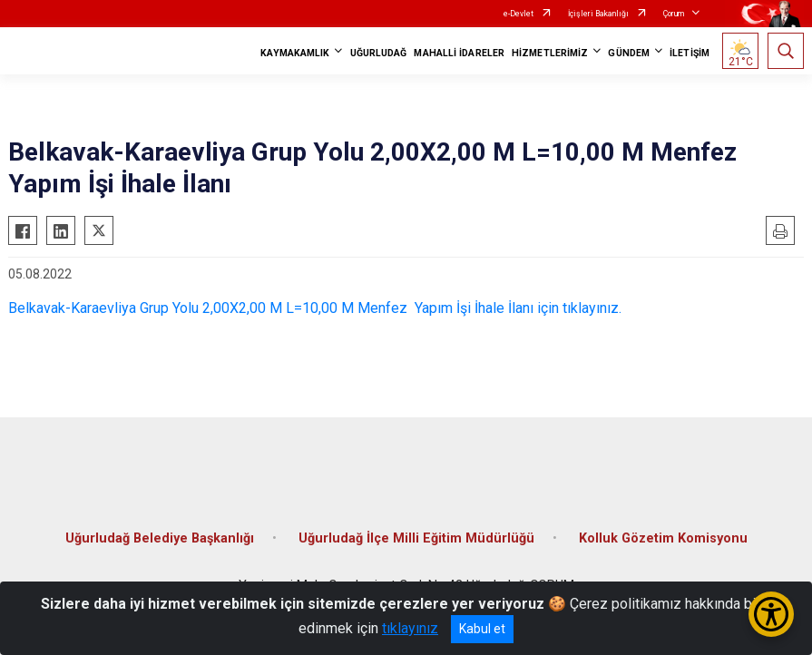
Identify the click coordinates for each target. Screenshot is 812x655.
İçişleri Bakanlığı (598, 14)
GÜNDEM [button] (629, 53)
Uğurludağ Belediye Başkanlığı (160, 538)
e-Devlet (519, 14)
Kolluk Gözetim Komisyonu (663, 538)
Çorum (674, 14)
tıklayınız (410, 628)
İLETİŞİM (690, 53)
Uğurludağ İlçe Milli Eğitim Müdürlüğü (416, 538)
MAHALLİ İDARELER (459, 53)
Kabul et (482, 629)
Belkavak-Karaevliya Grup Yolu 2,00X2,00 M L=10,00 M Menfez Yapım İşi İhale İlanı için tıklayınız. (315, 308)
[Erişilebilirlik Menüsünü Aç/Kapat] (771, 614)
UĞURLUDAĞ (379, 53)
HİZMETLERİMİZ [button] (550, 53)
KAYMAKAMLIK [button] (295, 53)
